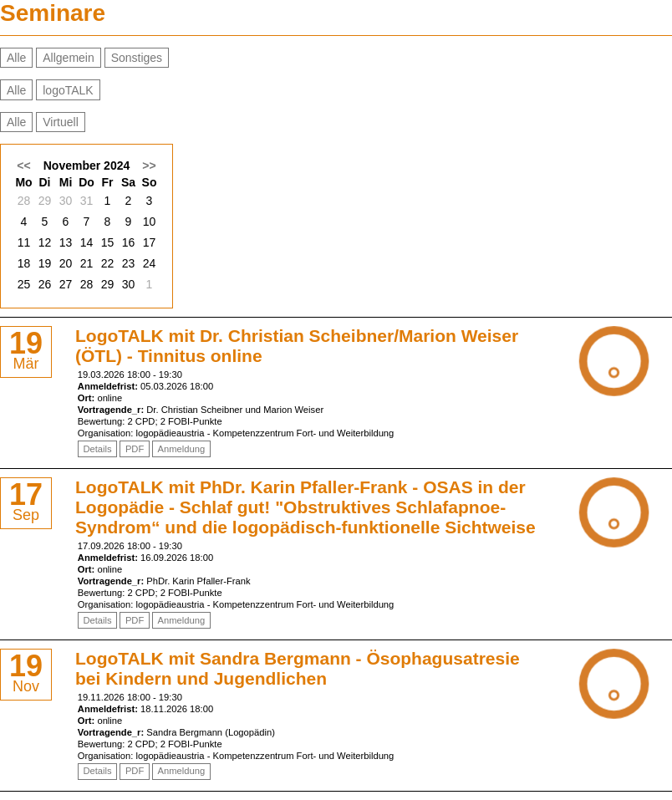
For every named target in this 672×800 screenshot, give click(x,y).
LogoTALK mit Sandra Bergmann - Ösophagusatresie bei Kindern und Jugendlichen (298, 668)
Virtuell (61, 122)
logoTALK (68, 90)
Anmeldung (182, 449)
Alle (16, 58)
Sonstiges (137, 58)
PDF (135, 449)
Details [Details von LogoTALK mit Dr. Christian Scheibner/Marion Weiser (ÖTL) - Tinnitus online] (97, 449)
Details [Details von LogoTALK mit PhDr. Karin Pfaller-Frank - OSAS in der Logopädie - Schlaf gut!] (97, 620)
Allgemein (68, 58)
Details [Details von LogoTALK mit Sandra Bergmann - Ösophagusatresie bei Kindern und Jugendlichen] (97, 771)
